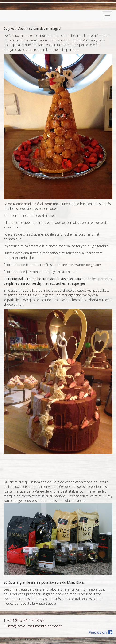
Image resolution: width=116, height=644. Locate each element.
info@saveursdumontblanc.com (35, 626)
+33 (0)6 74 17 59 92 (26, 620)
